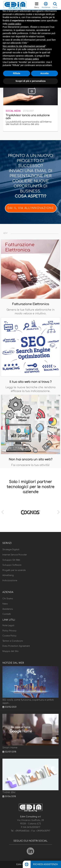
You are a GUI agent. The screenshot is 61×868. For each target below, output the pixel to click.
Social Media (13, 111)
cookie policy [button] (14, 24)
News (5, 604)
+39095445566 (22, 831)
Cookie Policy (9, 636)
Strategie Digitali (11, 550)
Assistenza (8, 609)
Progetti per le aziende (14, 570)
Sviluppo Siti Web (11, 560)
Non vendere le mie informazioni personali (24, 46)
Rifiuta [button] (17, 73)
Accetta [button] (44, 73)
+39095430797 (43, 831)
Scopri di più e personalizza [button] (30, 81)
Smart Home (10, 748)
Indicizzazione (10, 581)
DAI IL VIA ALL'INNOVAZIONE (31, 208)
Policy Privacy (9, 631)
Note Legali (8, 625)
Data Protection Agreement (16, 646)
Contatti (7, 614)
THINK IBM (9, 792)
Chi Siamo (8, 599)
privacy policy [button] (32, 59)
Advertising (8, 575)
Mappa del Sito (10, 651)
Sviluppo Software (12, 565)
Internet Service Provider (15, 555)
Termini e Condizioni (13, 641)
